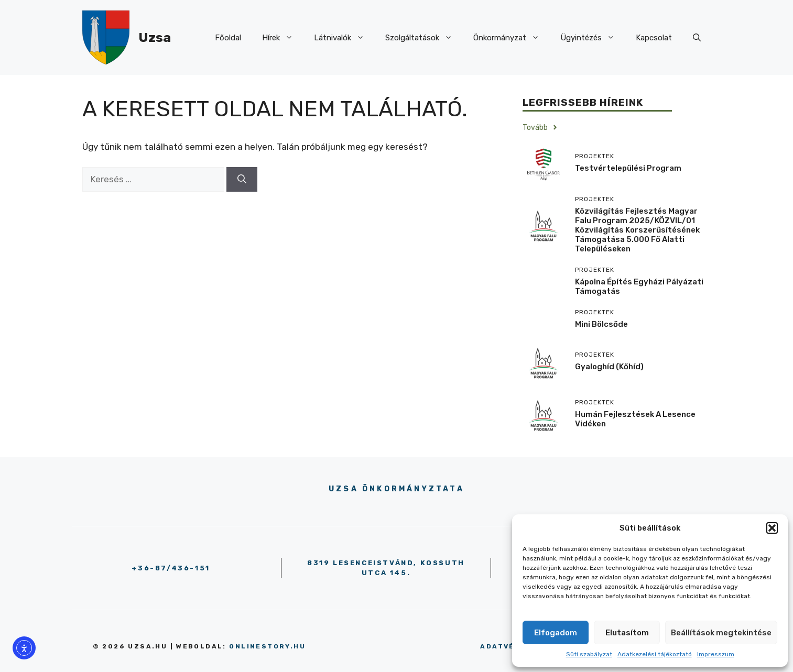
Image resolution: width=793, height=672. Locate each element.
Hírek (283, 38)
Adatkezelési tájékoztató (655, 654)
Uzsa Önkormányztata (396, 489)
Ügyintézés (593, 38)
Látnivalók (344, 38)
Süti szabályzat (589, 654)
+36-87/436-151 (171, 568)
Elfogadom (556, 633)
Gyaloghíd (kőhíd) (609, 367)
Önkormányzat (512, 38)
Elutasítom (627, 633)
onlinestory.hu (267, 646)
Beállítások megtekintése (721, 633)
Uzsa (155, 37)
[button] (772, 528)
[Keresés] (242, 180)
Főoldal (228, 38)
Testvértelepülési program (628, 168)
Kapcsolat (654, 38)
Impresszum (716, 654)
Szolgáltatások (424, 38)
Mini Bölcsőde (601, 324)
